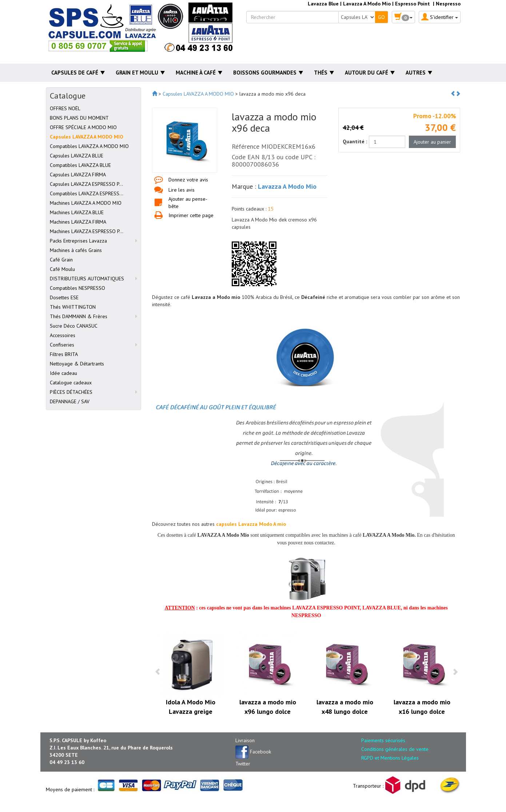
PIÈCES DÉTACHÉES (71, 392)
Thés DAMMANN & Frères (79, 316)
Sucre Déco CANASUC (74, 326)
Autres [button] (419, 73)
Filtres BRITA (64, 354)
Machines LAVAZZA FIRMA (78, 222)
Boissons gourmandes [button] (268, 73)
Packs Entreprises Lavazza (78, 241)
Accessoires (63, 335)
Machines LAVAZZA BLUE (77, 212)
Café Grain (61, 260)
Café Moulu (62, 269)
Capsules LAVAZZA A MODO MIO (87, 137)
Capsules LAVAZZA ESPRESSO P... (86, 184)
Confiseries (62, 345)
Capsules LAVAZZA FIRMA (78, 175)
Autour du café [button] (370, 73)
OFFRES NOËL (65, 108)
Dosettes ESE (64, 297)
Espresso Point (413, 4)
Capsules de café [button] (78, 73)
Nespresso (448, 4)
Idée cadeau (63, 373)
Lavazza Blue (323, 4)
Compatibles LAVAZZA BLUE (80, 165)
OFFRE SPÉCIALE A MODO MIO (83, 127)
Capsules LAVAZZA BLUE (77, 156)
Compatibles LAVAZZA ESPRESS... (87, 193)
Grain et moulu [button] (140, 73)
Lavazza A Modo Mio (367, 4)
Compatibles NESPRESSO (77, 288)
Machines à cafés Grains (76, 250)
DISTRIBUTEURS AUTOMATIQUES (87, 279)
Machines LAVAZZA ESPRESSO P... (87, 231)
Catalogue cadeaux (71, 383)
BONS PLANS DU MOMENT (79, 118)
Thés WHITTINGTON (73, 307)
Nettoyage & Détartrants (77, 364)
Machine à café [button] (199, 73)
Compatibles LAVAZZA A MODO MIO (89, 146)
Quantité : (355, 141)
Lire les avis (182, 190)
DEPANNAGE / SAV (70, 401)
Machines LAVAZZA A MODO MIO (86, 203)
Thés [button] (324, 73)
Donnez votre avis (188, 180)
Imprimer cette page (191, 215)
